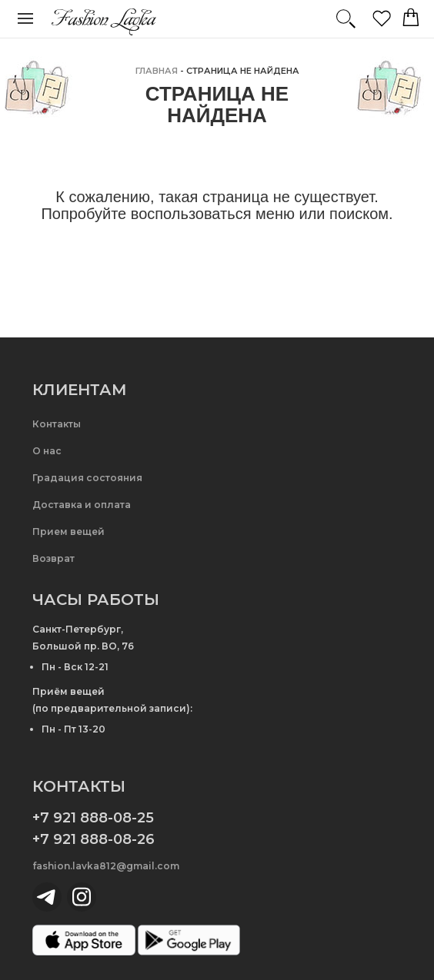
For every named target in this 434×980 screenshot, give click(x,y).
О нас (47, 451)
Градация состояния (87, 478)
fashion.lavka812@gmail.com (106, 866)
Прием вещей (68, 532)
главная (157, 71)
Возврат (53, 558)
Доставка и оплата (82, 505)
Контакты (57, 424)
